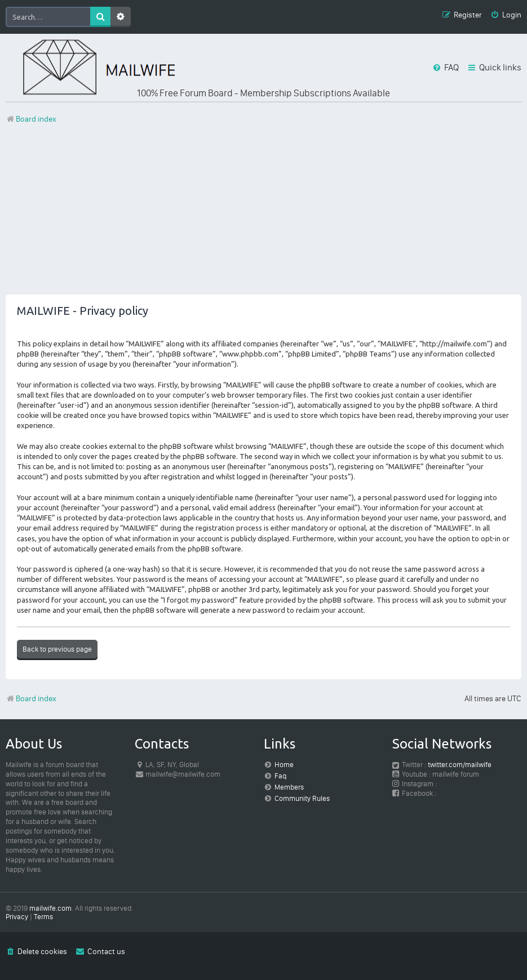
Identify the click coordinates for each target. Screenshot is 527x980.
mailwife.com (50, 908)
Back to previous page (57, 649)
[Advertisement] (263, 216)
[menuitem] (506, 15)
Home (284, 765)
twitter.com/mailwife (460, 765)
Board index (31, 699)
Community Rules (302, 798)
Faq (280, 776)
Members (289, 787)
